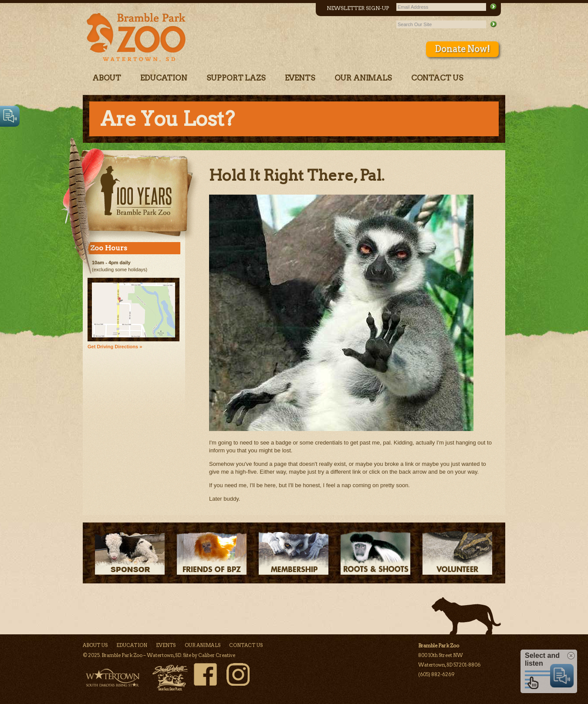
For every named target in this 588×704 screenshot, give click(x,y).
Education (164, 78)
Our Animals (363, 78)
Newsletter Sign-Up (358, 8)
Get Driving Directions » (115, 347)
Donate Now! (462, 49)
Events (300, 78)
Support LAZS (236, 78)
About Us (95, 645)
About (107, 78)
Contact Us (437, 78)
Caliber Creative (217, 655)
